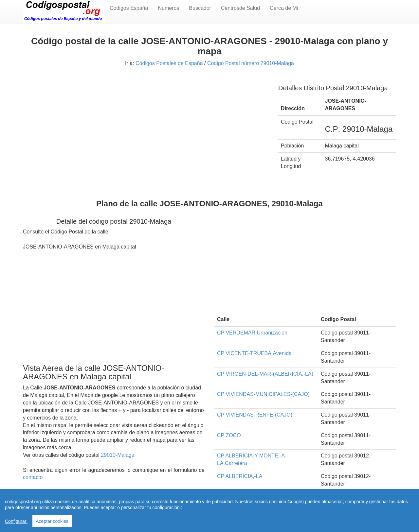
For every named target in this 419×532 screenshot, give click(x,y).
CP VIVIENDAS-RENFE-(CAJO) (255, 415)
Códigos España (129, 8)
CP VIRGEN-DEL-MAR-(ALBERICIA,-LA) (265, 374)
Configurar (16, 521)
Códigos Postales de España (169, 63)
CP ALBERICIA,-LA (240, 476)
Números (168, 8)
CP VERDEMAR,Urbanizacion (252, 333)
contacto (33, 477)
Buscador (200, 8)
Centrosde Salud (240, 8)
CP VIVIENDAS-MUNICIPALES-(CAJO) (263, 394)
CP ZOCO (229, 435)
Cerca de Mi (284, 8)
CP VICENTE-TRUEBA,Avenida (254, 353)
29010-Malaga (118, 455)
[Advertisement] (146, 124)
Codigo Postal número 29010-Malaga (251, 63)
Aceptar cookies (52, 521)
